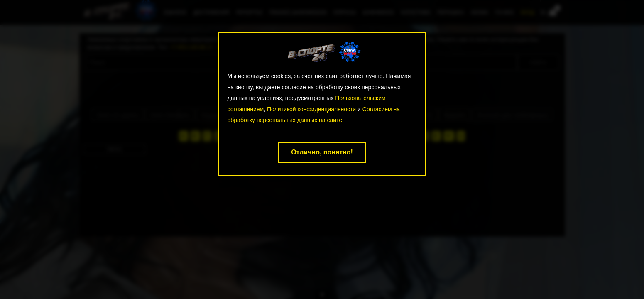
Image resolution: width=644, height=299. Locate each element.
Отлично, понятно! (322, 152)
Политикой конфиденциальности (311, 109)
